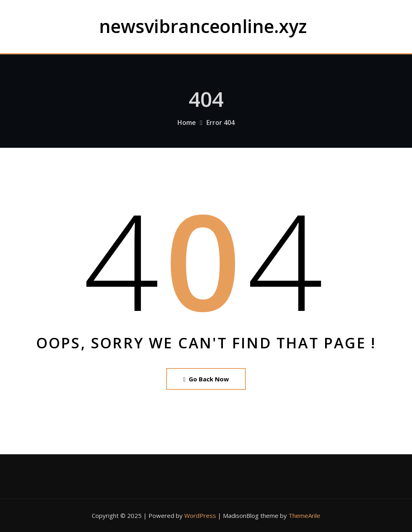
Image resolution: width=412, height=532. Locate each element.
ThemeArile (304, 515)
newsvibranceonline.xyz (203, 26)
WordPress (200, 515)
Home (187, 128)
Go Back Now (206, 379)
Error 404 (220, 128)
